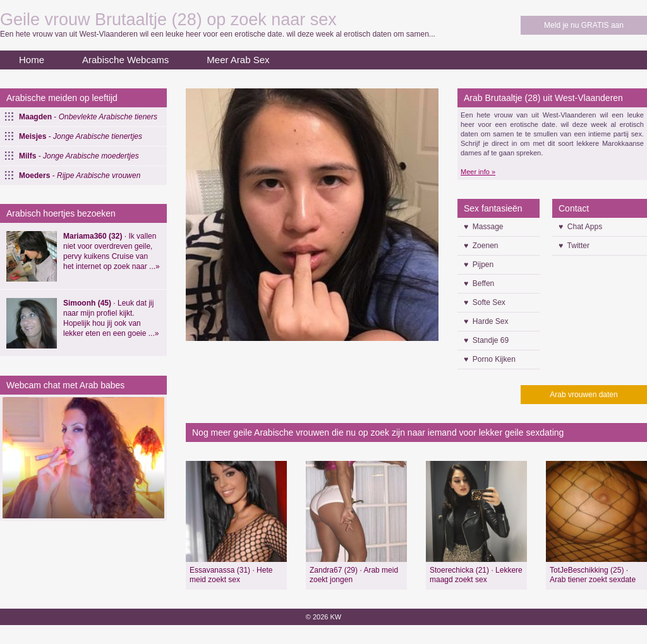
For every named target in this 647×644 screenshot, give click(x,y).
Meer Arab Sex (238, 60)
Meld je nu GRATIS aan (584, 25)
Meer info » (478, 172)
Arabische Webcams (125, 60)
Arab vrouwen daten (584, 395)
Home (32, 60)
